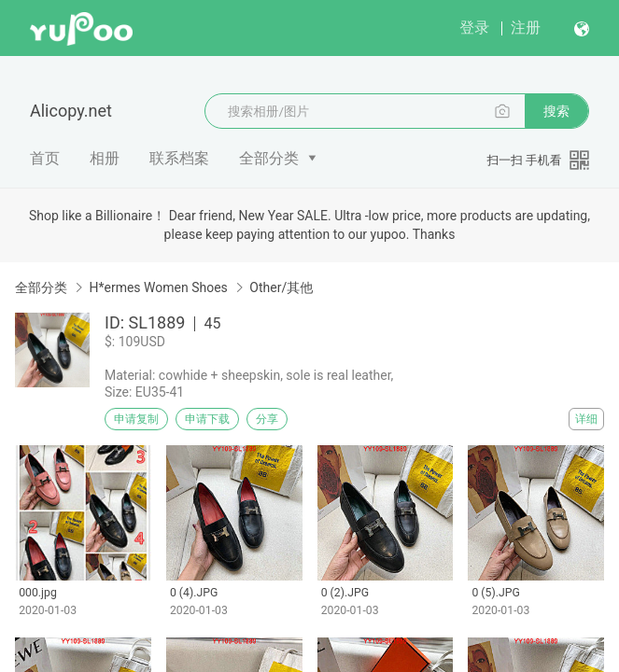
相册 (105, 158)
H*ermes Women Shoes (158, 287)
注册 (526, 28)
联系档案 (179, 158)
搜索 (556, 111)
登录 (474, 28)
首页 (45, 158)
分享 (267, 419)
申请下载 (207, 419)
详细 (586, 419)
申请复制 (136, 419)
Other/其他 (281, 287)
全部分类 (269, 158)
